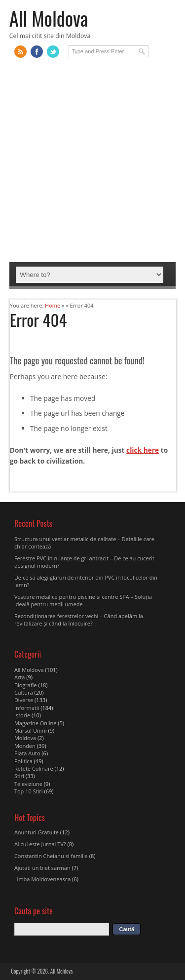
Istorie (22, 715)
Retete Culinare (34, 768)
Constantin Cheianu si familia (51, 856)
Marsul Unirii (31, 730)
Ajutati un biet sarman (42, 868)
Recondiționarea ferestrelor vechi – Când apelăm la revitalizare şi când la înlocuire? (79, 620)
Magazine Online (36, 723)
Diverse (24, 700)
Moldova (25, 738)
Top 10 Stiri (29, 791)
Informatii (27, 708)
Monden (25, 746)
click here (143, 450)
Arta (19, 677)
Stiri (19, 776)
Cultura (24, 692)
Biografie (26, 685)
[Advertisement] (92, 165)
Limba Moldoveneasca (42, 879)
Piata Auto (27, 753)
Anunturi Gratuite (37, 832)
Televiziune (28, 784)
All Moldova (49, 18)
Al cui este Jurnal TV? (40, 844)
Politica (23, 761)
